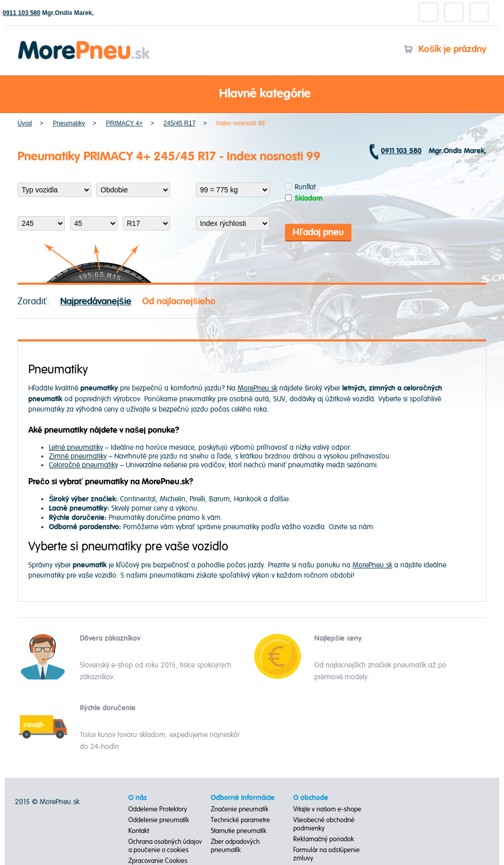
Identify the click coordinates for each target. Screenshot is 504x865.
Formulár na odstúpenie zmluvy (326, 854)
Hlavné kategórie (252, 94)
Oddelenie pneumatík (159, 820)
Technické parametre (240, 820)
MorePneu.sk (257, 388)
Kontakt (139, 831)
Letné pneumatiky (76, 447)
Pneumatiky (69, 123)
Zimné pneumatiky (78, 456)
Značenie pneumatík (240, 809)
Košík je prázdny (445, 49)
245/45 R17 (179, 123)
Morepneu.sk (84, 43)
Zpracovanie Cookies (158, 861)
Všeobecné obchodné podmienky (324, 824)
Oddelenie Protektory (158, 809)
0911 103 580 (21, 13)
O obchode (311, 798)
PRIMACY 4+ (124, 123)
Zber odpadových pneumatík (235, 846)
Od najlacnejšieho (179, 301)
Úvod (25, 123)
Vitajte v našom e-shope (327, 809)
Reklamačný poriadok (324, 839)
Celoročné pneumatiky (83, 465)
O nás (138, 798)
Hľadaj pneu (318, 232)
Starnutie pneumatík (239, 831)
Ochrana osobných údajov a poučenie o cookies (165, 846)
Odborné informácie (243, 798)
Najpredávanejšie (96, 301)
